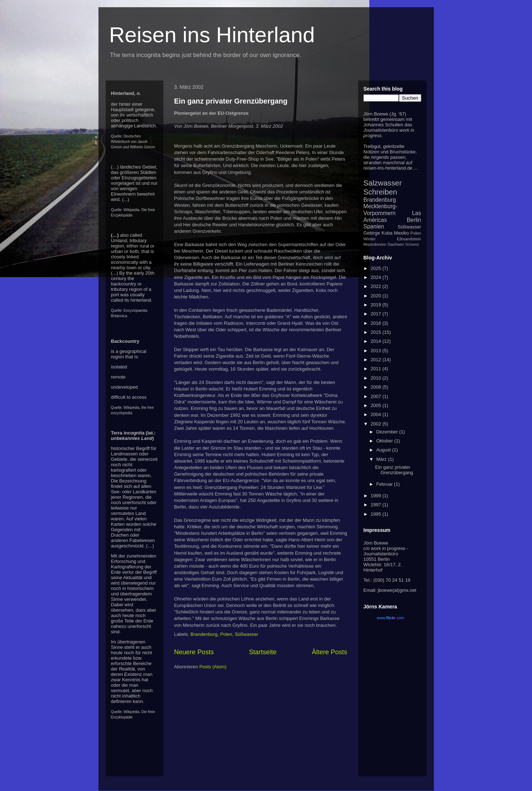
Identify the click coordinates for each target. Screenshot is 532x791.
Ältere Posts (329, 652)
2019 (377, 305)
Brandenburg (204, 634)
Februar (385, 484)
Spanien (374, 226)
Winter (370, 239)
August (384, 450)
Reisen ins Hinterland (212, 35)
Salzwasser (383, 183)
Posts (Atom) (213, 667)
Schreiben (381, 192)
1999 (377, 496)
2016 (377, 323)
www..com (390, 618)
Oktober (385, 441)
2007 (377, 396)
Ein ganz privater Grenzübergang (231, 101)
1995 (377, 514)
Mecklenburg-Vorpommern (381, 210)
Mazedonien (375, 244)
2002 (377, 424)
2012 (377, 360)
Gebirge (372, 233)
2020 (377, 296)
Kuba (387, 233)
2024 (377, 277)
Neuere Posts (194, 652)
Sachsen (395, 244)
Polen (226, 634)
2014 (377, 341)
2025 (377, 268)
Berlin (414, 220)
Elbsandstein (409, 239)
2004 (377, 414)
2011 (377, 369)
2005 (377, 405)
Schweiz (412, 244)
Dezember (388, 432)
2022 (377, 286)
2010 (377, 378)
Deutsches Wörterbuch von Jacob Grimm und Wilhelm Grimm (133, 142)
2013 (377, 351)
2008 (377, 387)
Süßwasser (247, 634)
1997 (377, 505)
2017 (377, 314)
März (382, 459)
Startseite (263, 652)
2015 (377, 332)
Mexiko (401, 233)
